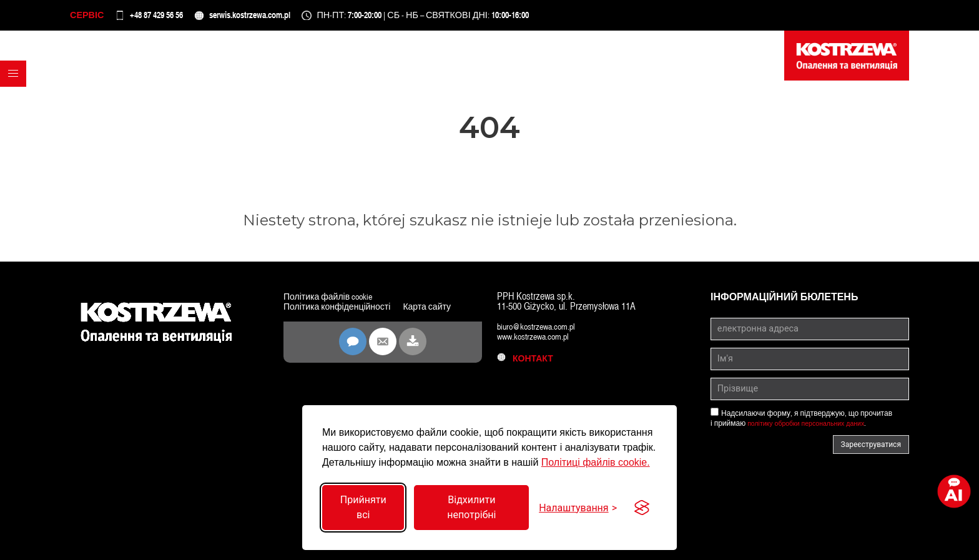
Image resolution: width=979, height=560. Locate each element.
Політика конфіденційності (345, 312)
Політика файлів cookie (335, 302)
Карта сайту (311, 322)
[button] (16, 106)
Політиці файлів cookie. (596, 462)
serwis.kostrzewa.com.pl (295, 18)
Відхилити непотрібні (471, 507)
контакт (529, 364)
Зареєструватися (871, 451)
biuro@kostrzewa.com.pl (542, 332)
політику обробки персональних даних (814, 430)
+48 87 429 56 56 (176, 18)
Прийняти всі (363, 507)
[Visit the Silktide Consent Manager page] (642, 508)
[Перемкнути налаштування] (578, 508)
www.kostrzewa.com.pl (539, 342)
